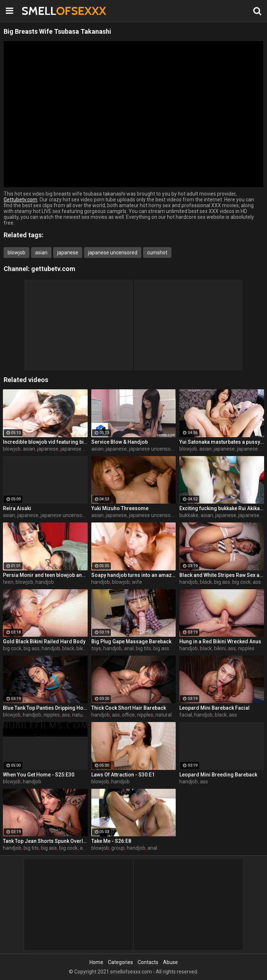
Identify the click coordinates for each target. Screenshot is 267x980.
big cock (241, 582)
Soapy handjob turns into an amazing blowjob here (134, 575)
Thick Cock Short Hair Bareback (129, 708)
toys (96, 648)
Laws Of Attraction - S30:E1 (123, 775)
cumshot (157, 253)
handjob (45, 582)
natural (80, 715)
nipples (246, 648)
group (118, 848)
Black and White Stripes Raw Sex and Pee (222, 575)
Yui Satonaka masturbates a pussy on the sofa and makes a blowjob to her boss (222, 442)
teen (8, 582)
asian (41, 253)
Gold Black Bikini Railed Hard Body (44, 641)
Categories (120, 962)
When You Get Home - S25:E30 (39, 775)
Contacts (148, 962)
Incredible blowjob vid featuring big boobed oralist (45, 442)
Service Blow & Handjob (120, 442)
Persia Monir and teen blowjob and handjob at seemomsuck (45, 575)
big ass (222, 582)
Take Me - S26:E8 (111, 841)
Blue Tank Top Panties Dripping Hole (45, 708)
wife (137, 582)
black (206, 582)
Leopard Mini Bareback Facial (214, 708)
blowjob (16, 253)
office (128, 715)
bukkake (189, 515)
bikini (82, 648)
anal (129, 648)
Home (96, 962)
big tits (143, 648)
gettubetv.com (53, 269)
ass (257, 582)
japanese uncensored (113, 253)
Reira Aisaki (17, 508)
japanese (68, 253)
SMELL (40, 11)
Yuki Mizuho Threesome (120, 508)
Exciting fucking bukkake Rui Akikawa (222, 508)
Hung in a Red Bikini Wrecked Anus (220, 641)
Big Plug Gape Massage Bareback (131, 641)
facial (186, 715)
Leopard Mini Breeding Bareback (218, 775)
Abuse (170, 962)
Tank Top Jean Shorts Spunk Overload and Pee (45, 841)
